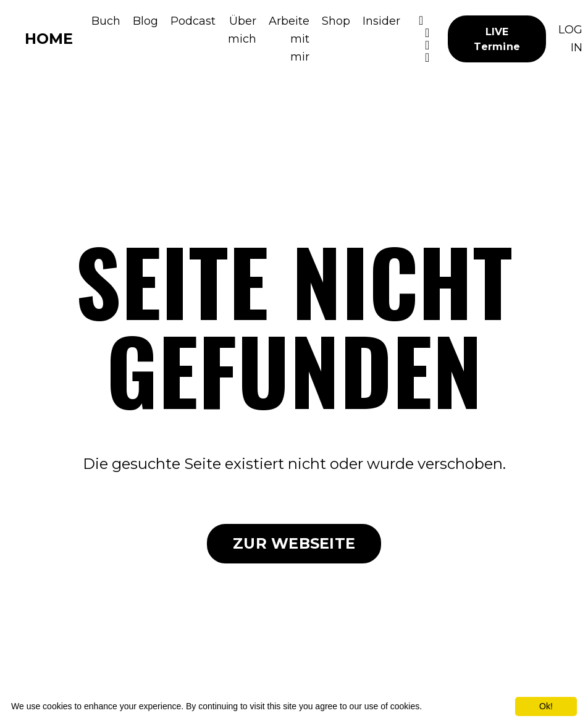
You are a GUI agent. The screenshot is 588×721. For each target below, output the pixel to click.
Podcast (193, 21)
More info (442, 706)
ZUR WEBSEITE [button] (294, 543)
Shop (336, 21)
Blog (145, 21)
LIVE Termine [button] (497, 39)
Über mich (242, 30)
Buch (106, 21)
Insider (381, 21)
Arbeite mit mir (289, 39)
